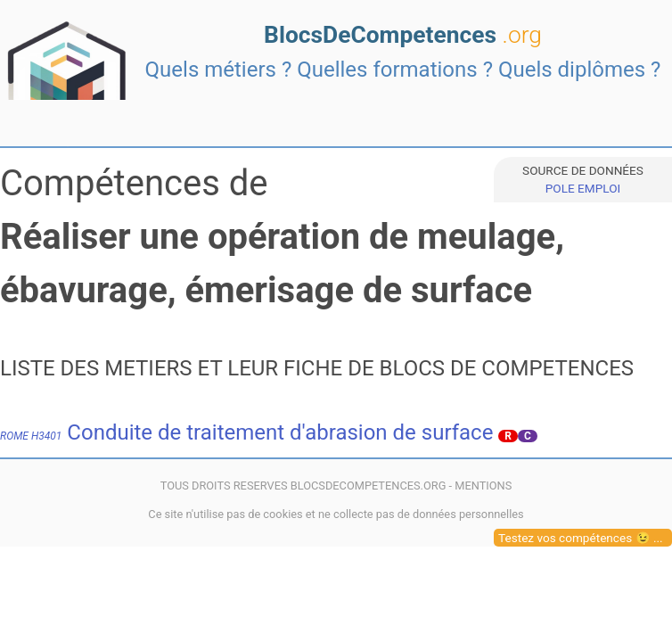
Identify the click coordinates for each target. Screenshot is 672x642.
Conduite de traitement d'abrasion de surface (246, 432)
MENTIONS (483, 486)
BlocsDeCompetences (403, 35)
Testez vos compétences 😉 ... (581, 538)
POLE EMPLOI (583, 188)
